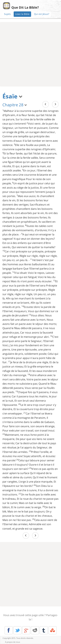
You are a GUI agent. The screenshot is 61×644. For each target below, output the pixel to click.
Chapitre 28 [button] (15, 105)
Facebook (9, 630)
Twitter (17, 630)
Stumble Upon (53, 630)
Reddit (35, 630)
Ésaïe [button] (13, 96)
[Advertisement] (30, 54)
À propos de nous (13, 642)
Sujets (7, 14)
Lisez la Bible (22, 14)
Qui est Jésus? (42, 14)
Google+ (26, 630)
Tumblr (44, 630)
